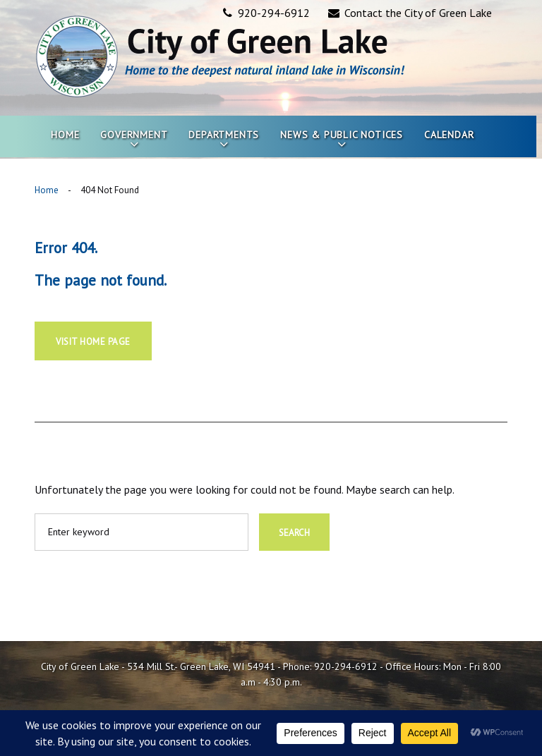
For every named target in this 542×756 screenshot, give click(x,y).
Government (134, 135)
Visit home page (93, 342)
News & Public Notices (342, 135)
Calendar (449, 135)
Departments (224, 135)
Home (65, 135)
